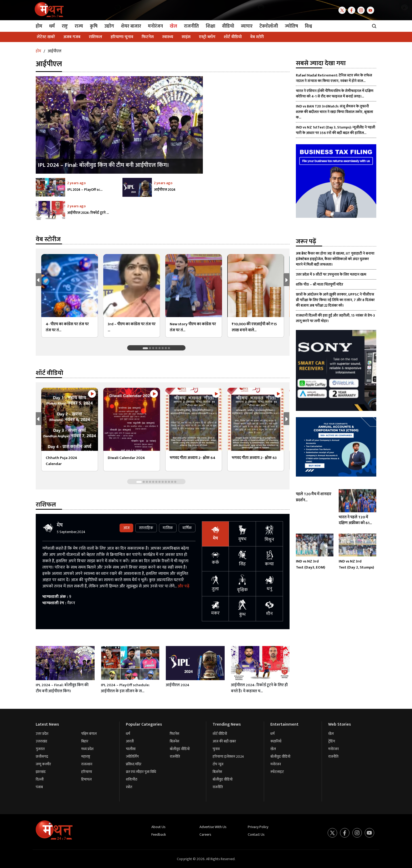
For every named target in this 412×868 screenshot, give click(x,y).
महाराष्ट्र (86, 756)
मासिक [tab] (168, 528)
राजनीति (175, 756)
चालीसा (131, 749)
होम (38, 51)
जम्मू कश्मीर (43, 764)
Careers (205, 835)
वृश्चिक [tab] (242, 584)
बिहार (85, 741)
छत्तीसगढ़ (42, 756)
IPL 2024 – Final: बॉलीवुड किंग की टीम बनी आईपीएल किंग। (62, 688)
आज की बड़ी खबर (224, 741)
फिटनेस (174, 734)
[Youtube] (372, 10)
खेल (273, 749)
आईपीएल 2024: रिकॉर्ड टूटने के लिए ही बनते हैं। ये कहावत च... (259, 688)
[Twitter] (343, 10)
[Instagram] (362, 10)
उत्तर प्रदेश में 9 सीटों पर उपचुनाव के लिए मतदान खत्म (331, 274)
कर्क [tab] (215, 559)
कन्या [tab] (269, 559)
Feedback (159, 835)
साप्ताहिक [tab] (146, 528)
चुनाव (216, 749)
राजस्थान (87, 764)
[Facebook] (353, 10)
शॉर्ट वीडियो (220, 734)
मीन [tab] (269, 609)
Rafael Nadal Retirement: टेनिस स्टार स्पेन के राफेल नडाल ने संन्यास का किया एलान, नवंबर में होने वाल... (334, 78)
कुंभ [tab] (242, 609)
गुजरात (40, 749)
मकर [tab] (215, 609)
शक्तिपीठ (132, 779)
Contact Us (256, 835)
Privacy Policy (258, 827)
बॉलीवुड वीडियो (180, 749)
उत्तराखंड (42, 741)
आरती (130, 741)
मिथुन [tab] (269, 534)
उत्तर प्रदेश (42, 734)
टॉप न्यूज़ (218, 764)
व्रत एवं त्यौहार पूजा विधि (141, 772)
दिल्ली (40, 779)
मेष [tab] (215, 534)
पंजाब (39, 787)
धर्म (128, 734)
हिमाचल (86, 779)
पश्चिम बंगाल (89, 734)
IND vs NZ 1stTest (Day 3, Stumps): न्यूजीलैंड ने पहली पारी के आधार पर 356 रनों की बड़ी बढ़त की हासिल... (336, 130)
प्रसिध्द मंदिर (134, 764)
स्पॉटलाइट (277, 772)
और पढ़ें (183, 586)
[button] (287, 280)
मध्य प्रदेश (87, 749)
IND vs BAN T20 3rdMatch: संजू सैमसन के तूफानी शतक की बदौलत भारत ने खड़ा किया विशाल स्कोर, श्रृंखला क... (334, 112)
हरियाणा (87, 772)
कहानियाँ (276, 741)
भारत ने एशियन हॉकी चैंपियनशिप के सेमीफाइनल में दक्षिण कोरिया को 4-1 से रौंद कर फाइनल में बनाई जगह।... (335, 94)
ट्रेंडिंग (332, 741)
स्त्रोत (129, 787)
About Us (158, 827)
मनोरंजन (276, 764)
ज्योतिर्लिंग (132, 756)
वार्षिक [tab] (187, 528)
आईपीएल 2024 (178, 685)
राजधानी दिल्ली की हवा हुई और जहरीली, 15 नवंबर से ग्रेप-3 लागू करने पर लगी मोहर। (335, 318)
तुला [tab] (215, 584)
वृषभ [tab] (242, 534)
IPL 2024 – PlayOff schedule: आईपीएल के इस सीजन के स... (125, 688)
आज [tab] (126, 528)
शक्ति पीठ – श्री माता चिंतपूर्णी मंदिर (320, 284)
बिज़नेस (174, 741)
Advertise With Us (213, 827)
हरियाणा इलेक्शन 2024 (228, 756)
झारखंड (41, 772)
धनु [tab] (269, 584)
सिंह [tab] (242, 559)
